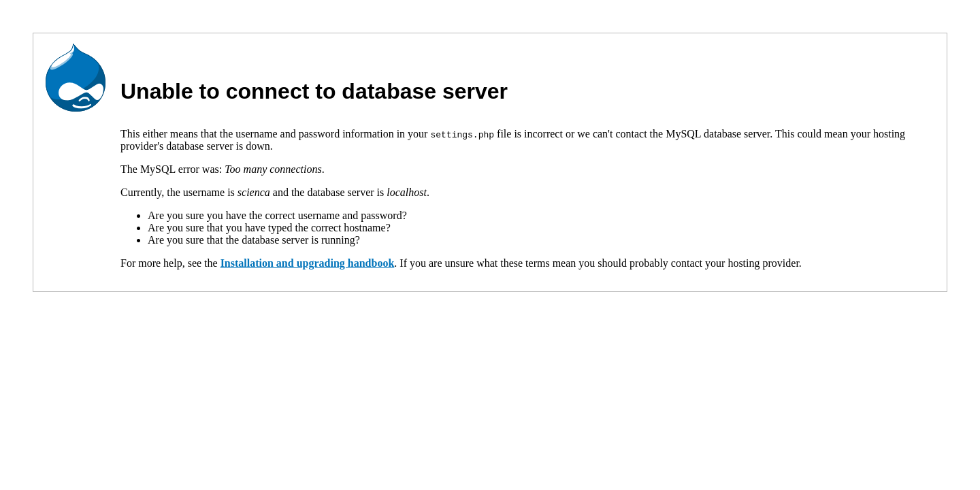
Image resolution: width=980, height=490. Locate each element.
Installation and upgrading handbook (308, 263)
